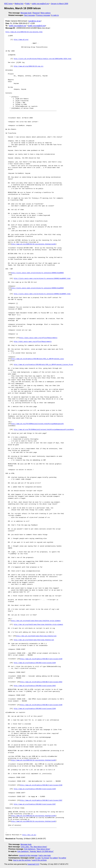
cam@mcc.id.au (35, 21)
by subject (54, 858)
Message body (26, 13)
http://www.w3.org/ (21, 40)
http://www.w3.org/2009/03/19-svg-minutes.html (24, 32)
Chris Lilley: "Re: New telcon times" (34, 847)
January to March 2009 (59, 4)
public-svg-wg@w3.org (40, 4)
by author (63, 858)
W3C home (8, 4)
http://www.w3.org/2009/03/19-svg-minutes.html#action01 (33, 244)
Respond (36, 13)
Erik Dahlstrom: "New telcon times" (37, 849)
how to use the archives (22, 860)
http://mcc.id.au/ (29, 835)
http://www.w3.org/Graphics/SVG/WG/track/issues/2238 (41, 785)
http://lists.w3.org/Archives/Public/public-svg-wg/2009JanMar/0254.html (43, 59)
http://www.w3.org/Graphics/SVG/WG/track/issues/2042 (41, 682)
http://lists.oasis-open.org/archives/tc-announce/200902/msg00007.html (42, 279)
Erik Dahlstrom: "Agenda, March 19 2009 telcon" (35, 851)
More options (46, 13)
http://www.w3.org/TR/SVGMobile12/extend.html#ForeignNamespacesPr (38, 424)
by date (38, 858)
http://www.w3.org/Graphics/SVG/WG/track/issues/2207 (41, 800)
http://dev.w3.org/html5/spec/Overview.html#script (36, 636)
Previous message (43, 15)
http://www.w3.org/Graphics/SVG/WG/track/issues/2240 (41, 705)
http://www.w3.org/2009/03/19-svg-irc (29, 66)
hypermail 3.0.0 (33, 864)
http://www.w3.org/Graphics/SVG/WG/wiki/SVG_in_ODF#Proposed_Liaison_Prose (43, 365)
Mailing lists (19, 4)
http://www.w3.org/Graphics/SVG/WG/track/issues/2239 (41, 659)
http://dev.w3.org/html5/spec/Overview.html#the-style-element (36, 621)
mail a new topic (45, 855)
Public (28, 4)
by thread (46, 858)
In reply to (55, 15)
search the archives (39, 860)
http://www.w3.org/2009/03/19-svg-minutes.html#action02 (33, 760)
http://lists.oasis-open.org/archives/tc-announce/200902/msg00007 (38, 273)
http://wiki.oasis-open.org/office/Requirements (38, 338)
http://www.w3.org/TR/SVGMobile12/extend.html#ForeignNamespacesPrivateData (44, 430)
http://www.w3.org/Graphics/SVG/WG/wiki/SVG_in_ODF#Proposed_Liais (38, 359)
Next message (30, 15)
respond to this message (28, 855)
